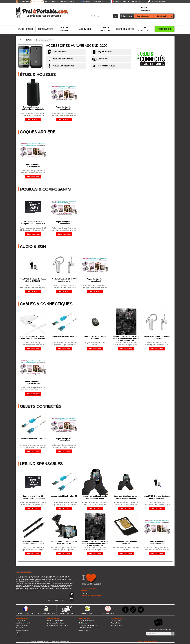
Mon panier (19, 628)
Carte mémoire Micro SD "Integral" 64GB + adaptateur (33, 223)
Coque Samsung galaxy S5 (88, 625)
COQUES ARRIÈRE (45, 29)
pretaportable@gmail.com (56, 623)
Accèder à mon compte (23, 623)
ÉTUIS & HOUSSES (25, 29)
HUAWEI (29, 40)
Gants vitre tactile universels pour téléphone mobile (95, 497)
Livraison (19, 635)
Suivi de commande (22, 625)
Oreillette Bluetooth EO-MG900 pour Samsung (64, 280)
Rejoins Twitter (116, 623)
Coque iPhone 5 (84, 630)
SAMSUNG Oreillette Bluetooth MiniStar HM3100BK (33, 280)
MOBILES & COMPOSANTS (65, 29)
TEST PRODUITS (164, 29)
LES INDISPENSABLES (145, 29)
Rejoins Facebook (117, 621)
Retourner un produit (22, 630)
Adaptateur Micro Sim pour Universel (126, 542)
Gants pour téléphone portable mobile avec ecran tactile (126, 497)
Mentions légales (149, 641)
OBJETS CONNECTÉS (125, 29)
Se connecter (145, 11)
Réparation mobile (85, 628)
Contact (139, 641)
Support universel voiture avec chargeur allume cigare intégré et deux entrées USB (126, 338)
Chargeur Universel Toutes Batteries (95, 337)
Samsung (36, 285)
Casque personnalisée (86, 621)
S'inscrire (143, 8)
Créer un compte (21, 621)
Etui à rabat (83, 623)
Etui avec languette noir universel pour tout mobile (33, 108)
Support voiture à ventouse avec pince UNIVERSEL (64, 542)
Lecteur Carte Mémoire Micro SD (64, 336)
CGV (157, 641)
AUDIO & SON (85, 29)
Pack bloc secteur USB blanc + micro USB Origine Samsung (33, 337)
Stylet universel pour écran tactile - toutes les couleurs (33, 542)
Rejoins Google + (117, 625)
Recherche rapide (126, 16)
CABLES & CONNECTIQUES (105, 29)
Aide (17, 632)
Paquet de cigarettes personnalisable (64, 108)
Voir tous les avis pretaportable (91, 596)
